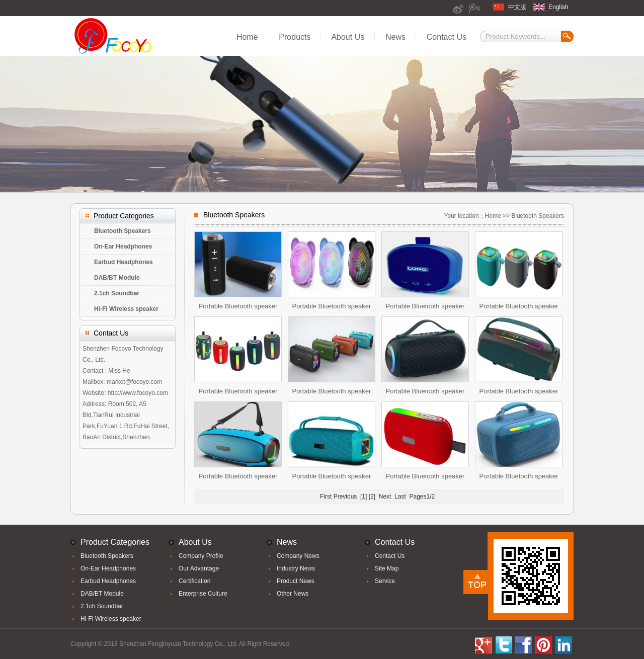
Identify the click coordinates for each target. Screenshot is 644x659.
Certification (194, 581)
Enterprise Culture (203, 594)
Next (385, 497)
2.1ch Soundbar (117, 293)
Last (400, 497)
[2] (372, 497)
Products (295, 37)
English (558, 7)
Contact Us (447, 37)
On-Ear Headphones (123, 246)
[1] (364, 497)
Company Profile (201, 556)
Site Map (387, 568)
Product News (296, 581)
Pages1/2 (422, 497)
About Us (348, 37)
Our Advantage (199, 568)
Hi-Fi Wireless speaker (126, 309)
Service (385, 581)
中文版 (517, 7)
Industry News (296, 568)
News (395, 37)
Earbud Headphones (124, 262)
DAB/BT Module (117, 278)
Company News (298, 556)
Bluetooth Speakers (123, 231)
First (326, 497)
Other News (293, 594)
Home (247, 37)
